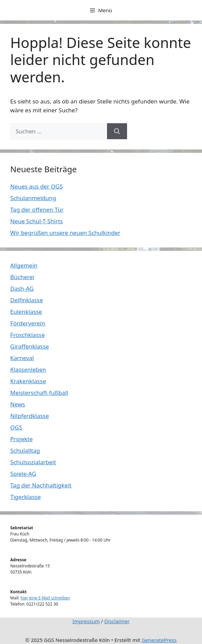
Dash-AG (22, 288)
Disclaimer (117, 621)
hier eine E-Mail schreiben (45, 598)
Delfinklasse (27, 300)
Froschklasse (27, 335)
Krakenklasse (28, 381)
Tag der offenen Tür (37, 210)
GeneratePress (159, 640)
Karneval (22, 358)
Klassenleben (28, 369)
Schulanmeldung (33, 198)
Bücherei (22, 277)
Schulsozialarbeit (33, 462)
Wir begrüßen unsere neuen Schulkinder (65, 233)
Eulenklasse (26, 312)
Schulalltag (25, 450)
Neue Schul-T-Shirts (36, 221)
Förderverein (28, 323)
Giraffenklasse (30, 346)
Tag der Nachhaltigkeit (41, 485)
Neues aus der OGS (36, 186)
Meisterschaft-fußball (39, 393)
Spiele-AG (23, 474)
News (18, 404)
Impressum (86, 621)
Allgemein (24, 265)
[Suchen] (117, 131)
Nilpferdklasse (30, 416)
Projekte (21, 439)
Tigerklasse (26, 497)
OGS (16, 427)
